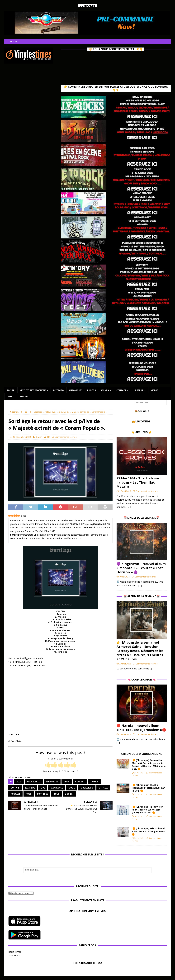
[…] (129, 507)
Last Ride (30, 788)
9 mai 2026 (125, 577)
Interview (59, 390)
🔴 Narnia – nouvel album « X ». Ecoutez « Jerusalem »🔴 (141, 728)
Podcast (15, 794)
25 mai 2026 (139, 773)
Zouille (69, 794)
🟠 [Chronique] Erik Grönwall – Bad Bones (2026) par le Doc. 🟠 (149, 831)
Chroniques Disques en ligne (142, 754)
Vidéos (154, 390)
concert (80, 782)
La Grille (138, 390)
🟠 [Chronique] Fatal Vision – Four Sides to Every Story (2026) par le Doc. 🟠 (149, 810)
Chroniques (76, 390)
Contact (121, 390)
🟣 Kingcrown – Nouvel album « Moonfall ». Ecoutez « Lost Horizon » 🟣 (141, 568)
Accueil (11, 390)
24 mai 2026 (139, 816)
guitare (15, 788)
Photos (91, 390)
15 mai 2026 (125, 734)
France (94, 782)
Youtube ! (23, 397)
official (103, 788)
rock (29, 794)
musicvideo (87, 788)
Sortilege (43, 794)
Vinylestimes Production (34, 390)
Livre (10, 397)
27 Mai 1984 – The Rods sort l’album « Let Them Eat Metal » (139, 482)
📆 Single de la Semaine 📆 (142, 518)
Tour (57, 794)
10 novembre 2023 (22, 437)
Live (43, 788)
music (72, 788)
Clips (67, 782)
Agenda (105, 390)
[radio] (48, 765)
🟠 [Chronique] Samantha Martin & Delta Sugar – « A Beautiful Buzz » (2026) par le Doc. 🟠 (149, 765)
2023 (19, 782)
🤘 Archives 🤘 (142, 432)
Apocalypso (34, 782)
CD (48, 437)
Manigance (57, 788)
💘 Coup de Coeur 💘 (142, 680)
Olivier (39, 437)
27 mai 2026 (125, 491)
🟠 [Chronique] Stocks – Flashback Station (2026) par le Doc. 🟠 (148, 788)
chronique (52, 782)
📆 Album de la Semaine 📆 (142, 596)
